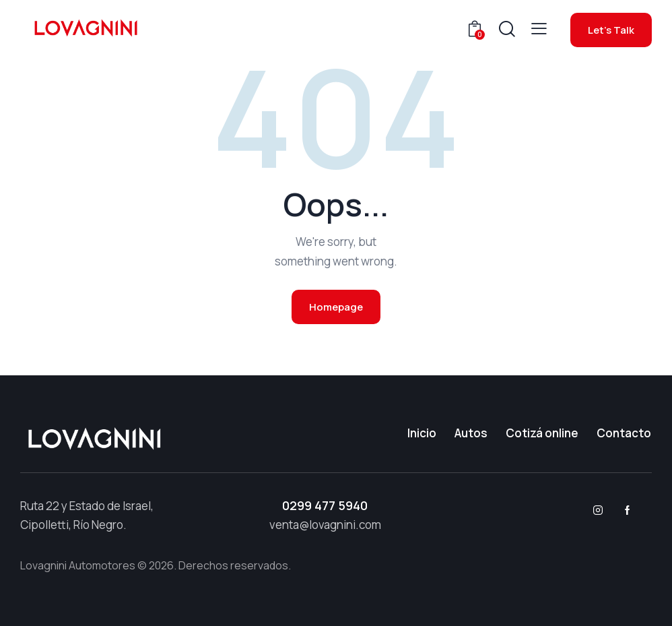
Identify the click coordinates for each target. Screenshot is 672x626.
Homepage (336, 307)
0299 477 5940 (325, 505)
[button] (539, 29)
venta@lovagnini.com (325, 525)
